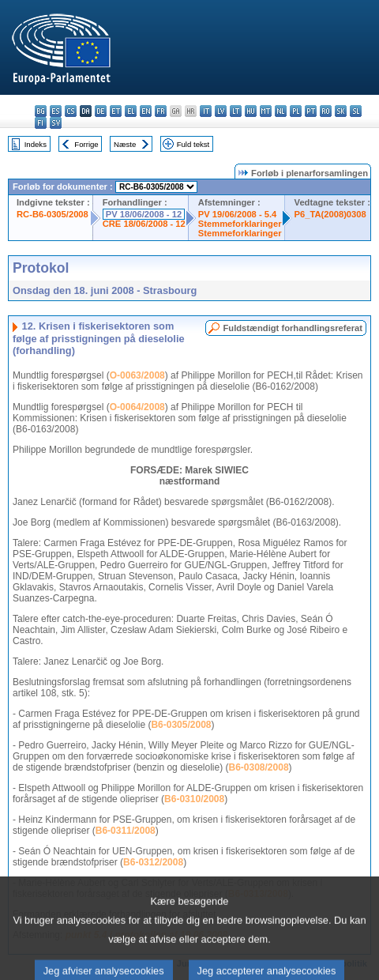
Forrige (86, 144)
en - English (146, 111)
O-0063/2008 (137, 375)
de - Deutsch (101, 111)
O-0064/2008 (137, 407)
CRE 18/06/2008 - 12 (144, 224)
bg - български (41, 111)
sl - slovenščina (356, 111)
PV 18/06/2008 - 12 (144, 214)
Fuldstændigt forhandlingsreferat (293, 328)
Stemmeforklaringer (240, 224)
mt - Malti (266, 111)
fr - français (161, 111)
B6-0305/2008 (181, 725)
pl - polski (296, 111)
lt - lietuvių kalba (236, 111)
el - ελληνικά (131, 111)
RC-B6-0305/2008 (53, 214)
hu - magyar (251, 111)
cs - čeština (71, 111)
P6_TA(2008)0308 (330, 214)
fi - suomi (41, 123)
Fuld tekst (193, 144)
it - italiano (206, 111)
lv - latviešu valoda (221, 111)
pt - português (311, 111)
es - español (56, 111)
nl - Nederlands (281, 111)
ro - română (326, 111)
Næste (125, 144)
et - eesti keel (116, 111)
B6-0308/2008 (259, 767)
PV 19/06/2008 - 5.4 (238, 214)
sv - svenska (56, 123)
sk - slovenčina (341, 111)
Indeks (36, 144)
